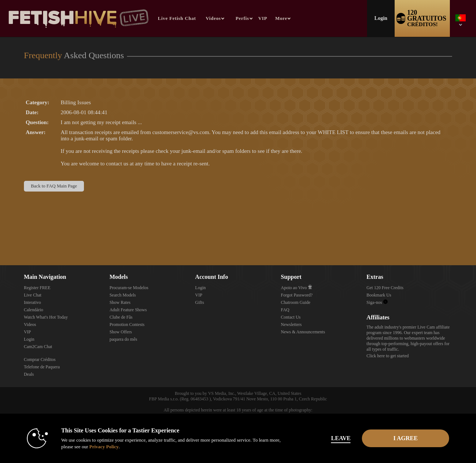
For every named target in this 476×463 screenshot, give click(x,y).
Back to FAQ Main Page (54, 186)
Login (381, 18)
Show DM (0, 238)
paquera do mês (123, 339)
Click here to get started (388, 356)
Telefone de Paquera (42, 367)
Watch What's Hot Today (46, 317)
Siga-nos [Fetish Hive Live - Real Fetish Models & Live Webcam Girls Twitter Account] (377, 302)
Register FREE (37, 288)
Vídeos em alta (202, 0)
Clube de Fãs (121, 317)
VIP (263, 18)
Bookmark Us (379, 295)
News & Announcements (303, 332)
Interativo (33, 302)
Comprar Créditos (40, 359)
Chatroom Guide (296, 302)
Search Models (123, 295)
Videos (213, 18)
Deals (29, 374)
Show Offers (121, 332)
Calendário (34, 310)
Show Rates (120, 302)
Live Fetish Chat (177, 18)
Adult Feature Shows (128, 310)
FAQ (285, 310)
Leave (341, 438)
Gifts (200, 302)
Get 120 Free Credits (385, 288)
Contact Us (291, 317)
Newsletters (291, 325)
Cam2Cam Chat (38, 347)
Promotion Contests (127, 325)
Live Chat (33, 295)
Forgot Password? (297, 295)
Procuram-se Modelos (129, 288)
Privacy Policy (104, 447)
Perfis (242, 18)
